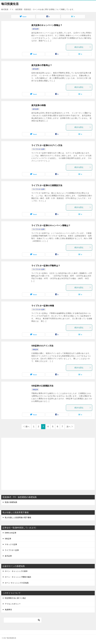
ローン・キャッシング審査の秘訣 (18, 577)
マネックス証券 (11, 544)
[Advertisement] (48, 464)
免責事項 (8, 610)
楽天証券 (36, 29)
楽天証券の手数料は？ (42, 65)
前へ (27, 427)
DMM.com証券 (11, 533)
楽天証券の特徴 (39, 105)
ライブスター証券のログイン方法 (47, 145)
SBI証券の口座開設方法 (42, 386)
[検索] (23, 620)
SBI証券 (35, 350)
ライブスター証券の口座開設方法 (47, 185)
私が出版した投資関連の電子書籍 (18, 517)
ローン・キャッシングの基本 (16, 571)
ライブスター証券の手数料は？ (46, 266)
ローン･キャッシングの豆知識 (17, 583)
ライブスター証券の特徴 (43, 306)
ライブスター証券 (39, 149)
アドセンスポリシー (13, 604)
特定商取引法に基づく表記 (15, 598)
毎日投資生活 (10, 4)
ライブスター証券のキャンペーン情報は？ (51, 225)
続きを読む (83, 47)
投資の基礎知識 (11, 502)
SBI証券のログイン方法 (42, 346)
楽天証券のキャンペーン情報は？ (47, 25)
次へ (69, 427)
